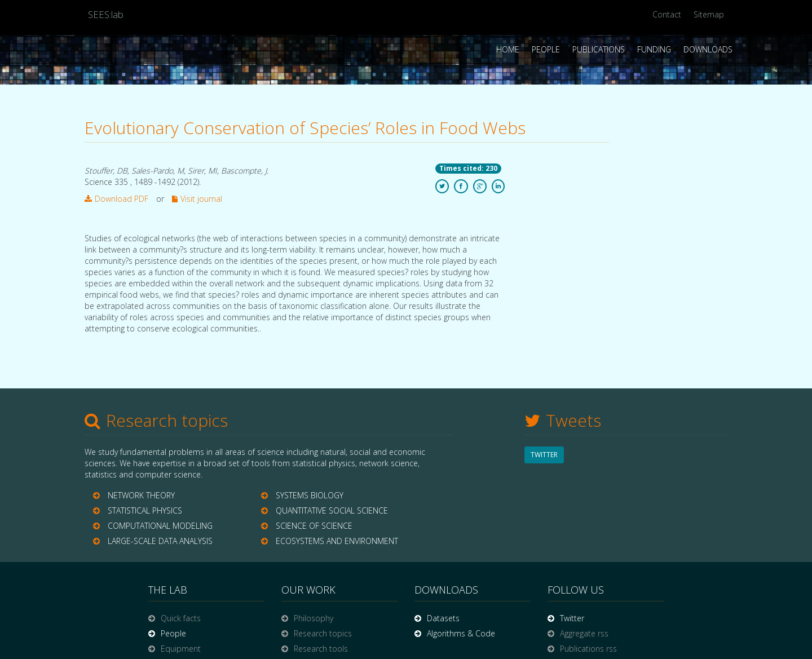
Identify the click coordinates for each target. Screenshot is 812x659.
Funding (654, 49)
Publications (599, 49)
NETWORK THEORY (141, 495)
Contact (667, 14)
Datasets (443, 618)
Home (508, 49)
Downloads (708, 49)
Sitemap (709, 14)
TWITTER (544, 455)
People (546, 49)
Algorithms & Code (461, 633)
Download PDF (116, 199)
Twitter (572, 618)
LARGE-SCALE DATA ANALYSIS (160, 541)
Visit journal (197, 199)
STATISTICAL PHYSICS (145, 510)
